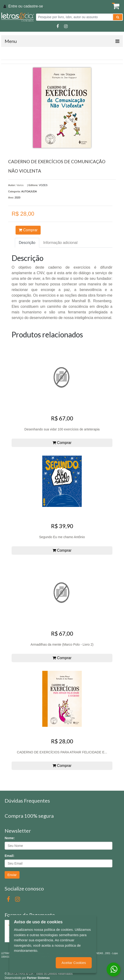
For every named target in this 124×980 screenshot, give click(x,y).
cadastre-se (33, 6)
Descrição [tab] (27, 243)
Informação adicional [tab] (60, 243)
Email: (10, 856)
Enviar (12, 875)
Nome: (10, 838)
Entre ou (15, 6)
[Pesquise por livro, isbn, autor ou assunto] (74, 17)
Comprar (28, 230)
